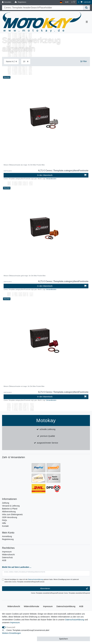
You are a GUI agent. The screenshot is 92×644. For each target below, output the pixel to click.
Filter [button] (84, 61)
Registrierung (8, 539)
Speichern (63, 639)
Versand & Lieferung (11, 506)
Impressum (7, 552)
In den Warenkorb (62, 175)
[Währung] (67, 2)
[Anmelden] (7, 2)
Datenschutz (7, 557)
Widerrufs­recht (14, 606)
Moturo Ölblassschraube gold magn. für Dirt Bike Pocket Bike (25, 276)
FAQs (4, 520)
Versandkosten (51, 179)
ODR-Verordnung (10, 517)
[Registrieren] (20, 2)
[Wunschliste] (73, 2)
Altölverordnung (9, 512)
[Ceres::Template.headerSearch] (86, 8)
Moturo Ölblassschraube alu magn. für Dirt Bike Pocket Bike (24, 165)
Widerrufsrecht (8, 555)
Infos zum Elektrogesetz (12, 514)
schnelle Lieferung (48, 429)
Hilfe (4, 523)
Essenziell (11, 627)
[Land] (61, 2)
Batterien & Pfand (10, 509)
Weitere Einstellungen (11, 633)
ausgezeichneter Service (47, 443)
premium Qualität (47, 436)
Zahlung (6, 503)
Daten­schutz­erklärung (66, 606)
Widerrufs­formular (32, 606)
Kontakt (5, 526)
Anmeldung (7, 536)
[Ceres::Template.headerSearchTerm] (42, 8)
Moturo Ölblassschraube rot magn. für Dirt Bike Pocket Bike (24, 386)
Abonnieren (64, 589)
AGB (4, 560)
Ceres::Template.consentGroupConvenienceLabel (28, 630)
